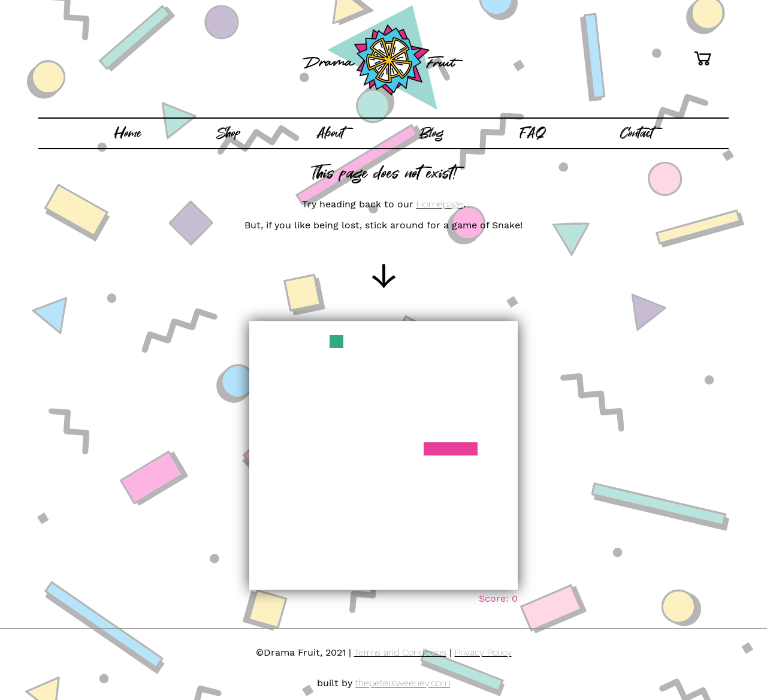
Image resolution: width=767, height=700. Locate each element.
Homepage (440, 204)
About (330, 133)
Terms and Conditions (400, 652)
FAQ (532, 133)
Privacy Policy (483, 652)
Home (128, 133)
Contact (637, 133)
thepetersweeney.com (403, 683)
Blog (431, 133)
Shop (229, 133)
